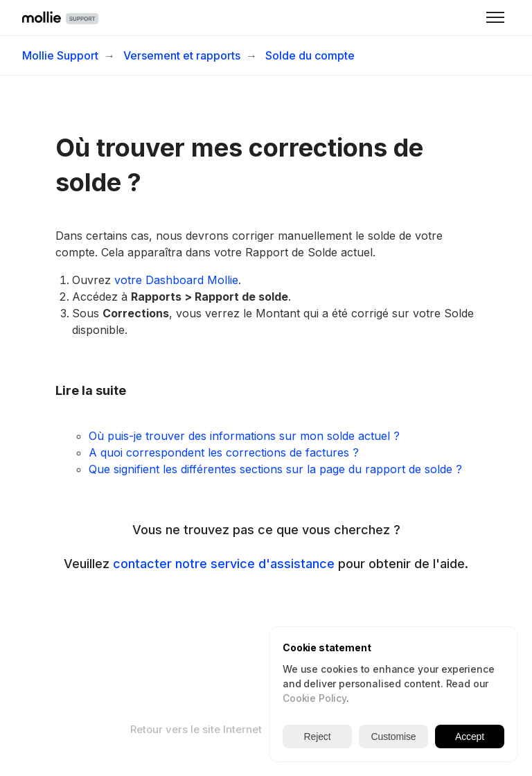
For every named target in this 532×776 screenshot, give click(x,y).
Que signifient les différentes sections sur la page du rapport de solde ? (275, 469)
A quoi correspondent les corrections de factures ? (224, 452)
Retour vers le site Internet (196, 729)
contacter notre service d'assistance (224, 564)
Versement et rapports (182, 55)
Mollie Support (60, 55)
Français (311, 729)
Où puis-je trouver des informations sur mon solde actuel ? (244, 436)
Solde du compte (310, 55)
